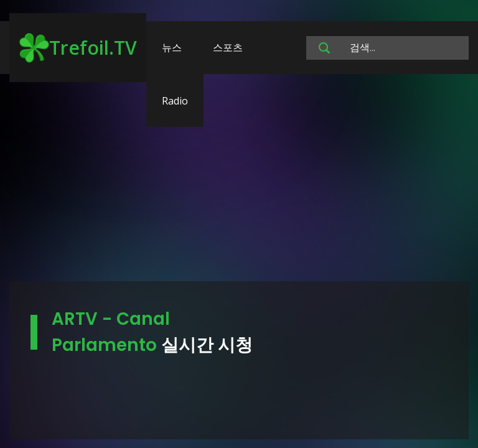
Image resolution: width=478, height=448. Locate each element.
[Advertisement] (239, 184)
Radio (175, 101)
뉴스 (172, 47)
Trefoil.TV (78, 48)
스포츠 (228, 47)
